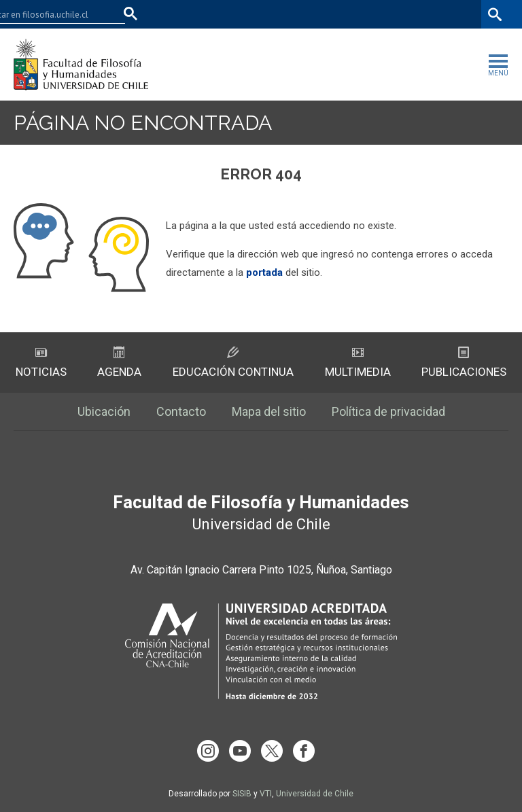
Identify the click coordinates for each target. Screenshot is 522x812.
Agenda (119, 363)
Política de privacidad (388, 411)
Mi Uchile (401, 14)
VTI (266, 794)
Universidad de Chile (315, 794)
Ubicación (104, 411)
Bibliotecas (453, 14)
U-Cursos (352, 14)
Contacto (181, 411)
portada (264, 272)
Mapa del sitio (269, 411)
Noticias (41, 363)
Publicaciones (464, 363)
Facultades (282, 14)
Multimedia (358, 363)
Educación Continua (233, 363)
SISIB (242, 794)
